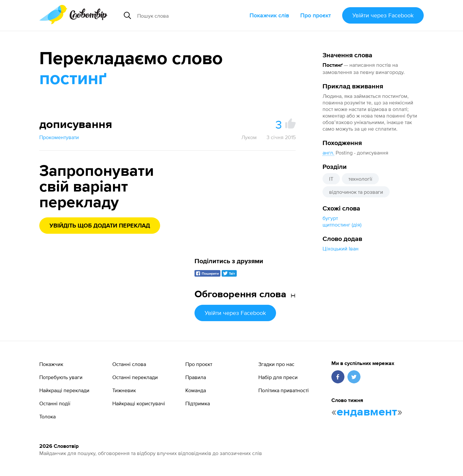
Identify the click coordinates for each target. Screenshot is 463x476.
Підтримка (198, 403)
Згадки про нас (276, 364)
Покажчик (51, 364)
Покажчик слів (269, 15)
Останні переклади (135, 377)
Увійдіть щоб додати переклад (100, 226)
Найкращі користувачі (139, 403)
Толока (47, 416)
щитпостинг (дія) (342, 225)
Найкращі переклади (64, 390)
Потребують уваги (61, 377)
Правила (196, 377)
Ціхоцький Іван (341, 248)
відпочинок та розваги (356, 192)
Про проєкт (316, 15)
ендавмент (367, 412)
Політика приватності (284, 390)
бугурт (330, 218)
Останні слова (129, 364)
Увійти (383, 15)
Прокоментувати (59, 137)
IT (331, 179)
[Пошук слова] (186, 15)
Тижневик (124, 390)
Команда (196, 390)
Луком (249, 137)
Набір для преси (278, 377)
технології (360, 179)
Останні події (55, 403)
